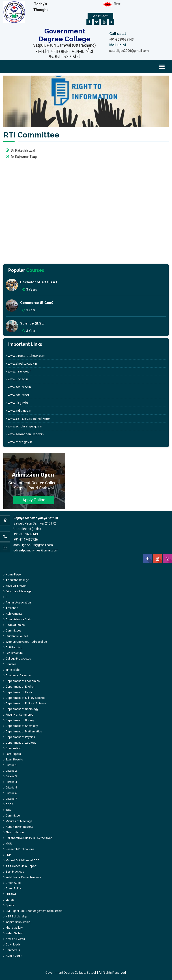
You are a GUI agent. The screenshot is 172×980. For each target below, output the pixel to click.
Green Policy (14, 888)
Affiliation (12, 608)
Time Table (13, 670)
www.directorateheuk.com (25, 356)
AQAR (10, 804)
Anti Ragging (14, 647)
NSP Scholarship (16, 916)
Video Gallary (14, 933)
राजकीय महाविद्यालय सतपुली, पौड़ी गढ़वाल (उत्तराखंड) (64, 54)
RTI (8, 597)
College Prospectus (18, 659)
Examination (13, 748)
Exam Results (14, 759)
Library (10, 900)
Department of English (20, 687)
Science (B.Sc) (32, 323)
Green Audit (13, 883)
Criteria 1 (11, 765)
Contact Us (13, 950)
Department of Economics (23, 681)
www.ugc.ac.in (17, 379)
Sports (10, 905)
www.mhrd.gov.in (19, 442)
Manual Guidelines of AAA (23, 860)
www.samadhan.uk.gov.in (25, 434)
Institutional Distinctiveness (23, 877)
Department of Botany (20, 720)
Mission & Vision (16, 586)
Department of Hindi (19, 692)
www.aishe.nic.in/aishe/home (28, 418)
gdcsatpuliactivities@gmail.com (36, 550)
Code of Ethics (15, 625)
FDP (8, 855)
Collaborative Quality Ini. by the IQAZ (29, 838)
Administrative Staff (18, 619)
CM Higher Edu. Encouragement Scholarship (34, 911)
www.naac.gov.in (18, 371)
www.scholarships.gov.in (24, 426)
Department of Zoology (21, 743)
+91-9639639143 (121, 39)
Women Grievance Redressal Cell (27, 642)
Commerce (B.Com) (37, 303)
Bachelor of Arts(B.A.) (39, 282)
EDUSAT (11, 894)
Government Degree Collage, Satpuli (71, 973)
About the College (17, 580)
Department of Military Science (25, 698)
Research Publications (20, 849)
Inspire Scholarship (18, 922)
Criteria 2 (11, 771)
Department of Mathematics (24, 731)
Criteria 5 (11, 787)
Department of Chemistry (22, 726)
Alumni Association (18, 602)
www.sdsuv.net (17, 395)
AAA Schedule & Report (21, 866)
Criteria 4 (11, 782)
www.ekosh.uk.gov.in (21, 364)
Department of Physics (20, 737)
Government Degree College (64, 35)
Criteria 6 (11, 793)
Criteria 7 (11, 799)
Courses (11, 664)
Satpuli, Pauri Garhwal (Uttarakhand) (64, 45)
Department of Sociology (22, 709)
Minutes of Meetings (19, 821)
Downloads (13, 944)
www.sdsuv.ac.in (18, 387)
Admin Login (14, 956)
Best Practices (15, 872)
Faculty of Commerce (19, 715)
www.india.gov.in (18, 411)
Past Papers (13, 754)
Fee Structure (14, 653)
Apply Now (100, 16)
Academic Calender (18, 675)
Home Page (13, 574)
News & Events (15, 939)
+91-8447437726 (26, 540)
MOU (9, 844)
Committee (13, 816)
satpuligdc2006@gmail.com (129, 51)
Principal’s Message (18, 591)
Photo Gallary (14, 928)
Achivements (14, 614)
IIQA (8, 810)
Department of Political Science (26, 703)
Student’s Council (17, 636)
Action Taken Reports (19, 827)
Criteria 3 (11, 776)
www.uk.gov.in (17, 403)
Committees (13, 630)
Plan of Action (15, 832)
